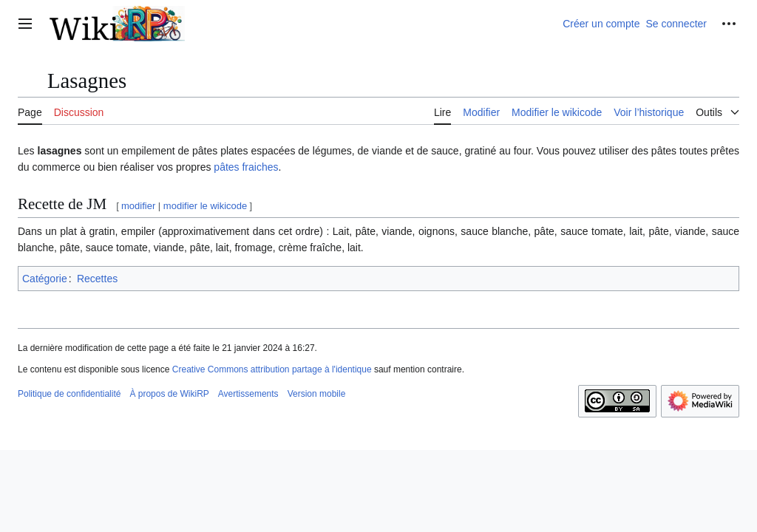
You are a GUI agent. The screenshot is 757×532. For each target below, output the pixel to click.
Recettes (97, 279)
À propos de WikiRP (169, 394)
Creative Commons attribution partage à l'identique (272, 369)
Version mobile (317, 394)
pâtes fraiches (246, 167)
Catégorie (45, 279)
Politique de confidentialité (69, 394)
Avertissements (248, 394)
